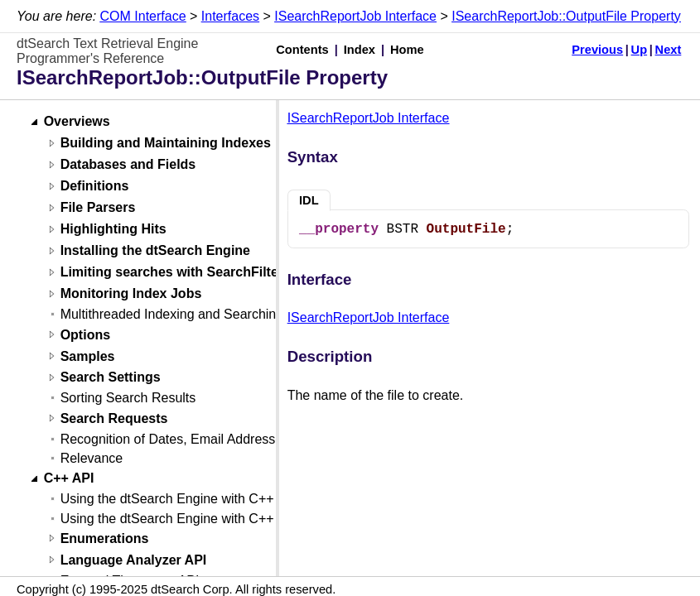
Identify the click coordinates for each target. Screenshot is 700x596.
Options (85, 335)
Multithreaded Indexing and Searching (172, 314)
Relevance (92, 458)
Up (640, 50)
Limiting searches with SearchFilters (176, 273)
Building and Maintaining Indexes (166, 144)
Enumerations (105, 538)
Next (669, 50)
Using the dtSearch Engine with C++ (167, 499)
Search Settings (111, 378)
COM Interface (143, 16)
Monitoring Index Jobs (131, 294)
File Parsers (98, 208)
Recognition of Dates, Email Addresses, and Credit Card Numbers (254, 439)
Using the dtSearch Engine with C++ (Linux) (189, 519)
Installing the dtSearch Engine (155, 251)
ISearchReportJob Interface (355, 16)
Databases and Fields (128, 165)
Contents (302, 50)
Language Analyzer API (134, 560)
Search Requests (114, 418)
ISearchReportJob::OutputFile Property (566, 16)
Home (407, 50)
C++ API (69, 479)
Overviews (77, 122)
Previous (597, 50)
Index (360, 50)
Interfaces (230, 16)
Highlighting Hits (113, 230)
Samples (88, 356)
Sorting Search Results (128, 398)
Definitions (95, 187)
